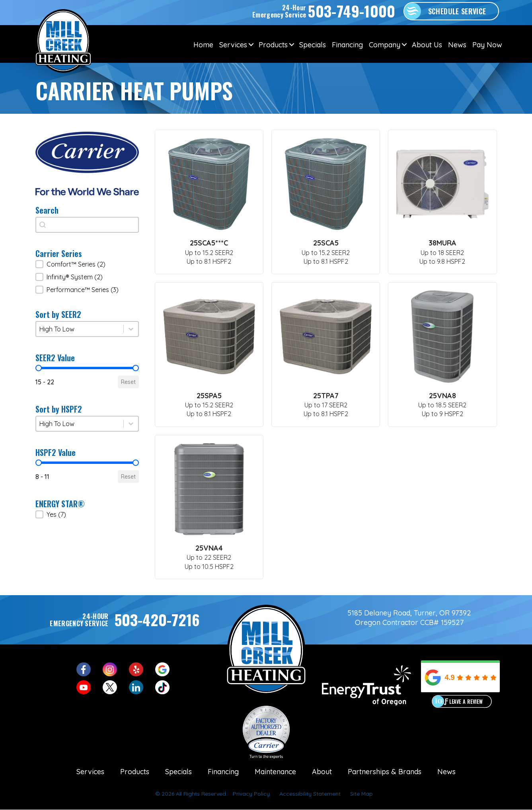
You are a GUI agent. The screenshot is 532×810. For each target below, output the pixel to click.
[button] (87, 264)
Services (233, 45)
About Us (427, 45)
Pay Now (487, 45)
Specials (313, 45)
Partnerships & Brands (385, 772)
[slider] (39, 368)
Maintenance (275, 772)
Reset (128, 382)
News (457, 45)
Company (385, 45)
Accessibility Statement (310, 794)
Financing (347, 45)
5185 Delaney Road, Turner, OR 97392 (409, 613)
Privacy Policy (251, 794)
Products (273, 45)
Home (203, 45)
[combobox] (87, 225)
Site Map (361, 794)
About (322, 772)
